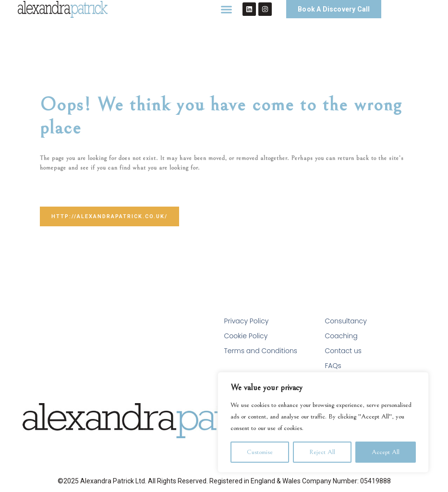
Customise (260, 452)
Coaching (341, 336)
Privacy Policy (247, 321)
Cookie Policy (246, 336)
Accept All (386, 452)
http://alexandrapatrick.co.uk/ (109, 216)
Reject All (322, 452)
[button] (227, 9)
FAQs (333, 366)
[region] (323, 422)
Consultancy (345, 321)
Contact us (343, 351)
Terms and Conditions (261, 351)
